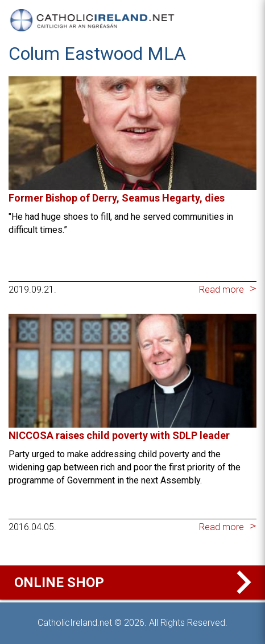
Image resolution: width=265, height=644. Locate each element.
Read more (221, 290)
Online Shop (135, 583)
